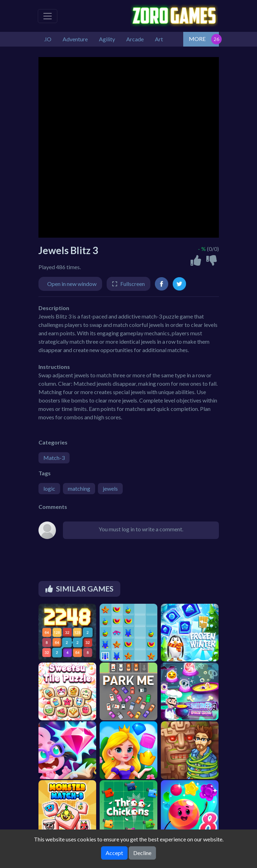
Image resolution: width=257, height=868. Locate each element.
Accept (114, 853)
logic (49, 488)
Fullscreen (133, 284)
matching (79, 488)
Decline (142, 853)
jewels (110, 488)
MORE (197, 39)
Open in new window (72, 284)
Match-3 (54, 458)
